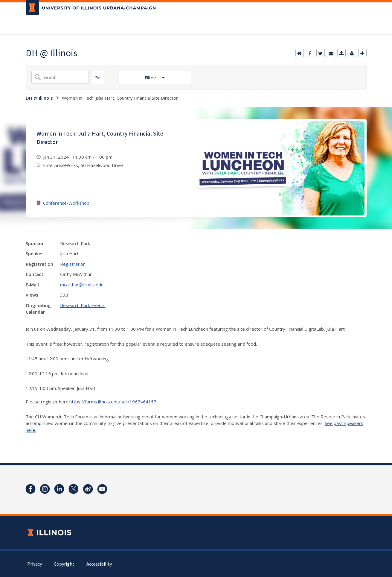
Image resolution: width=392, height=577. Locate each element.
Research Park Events (83, 305)
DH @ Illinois (39, 98)
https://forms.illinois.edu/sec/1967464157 (113, 402)
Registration (73, 264)
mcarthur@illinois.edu (82, 285)
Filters (152, 78)
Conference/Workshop (66, 203)
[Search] (97, 77)
